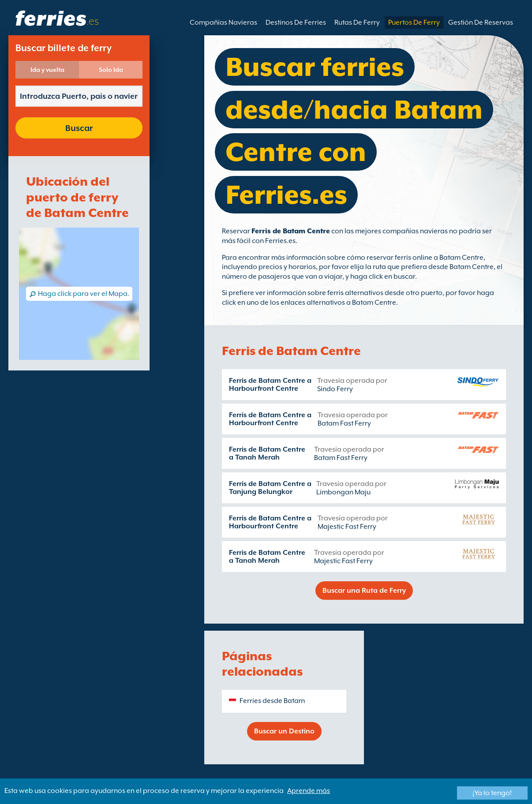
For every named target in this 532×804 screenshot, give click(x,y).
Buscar (79, 128)
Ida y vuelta (47, 70)
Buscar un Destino (284, 731)
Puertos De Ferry (414, 22)
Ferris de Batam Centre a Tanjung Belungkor (270, 488)
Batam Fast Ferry (344, 423)
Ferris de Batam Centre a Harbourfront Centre (270, 385)
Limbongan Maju (343, 492)
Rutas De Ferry (357, 22)
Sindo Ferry (335, 389)
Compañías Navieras (223, 22)
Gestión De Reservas (481, 22)
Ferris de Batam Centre (291, 231)
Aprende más (309, 791)
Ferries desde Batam (272, 701)
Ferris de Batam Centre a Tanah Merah (267, 453)
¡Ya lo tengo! (492, 793)
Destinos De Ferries (296, 22)
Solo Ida (111, 70)
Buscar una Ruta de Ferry (364, 591)
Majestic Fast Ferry (347, 527)
